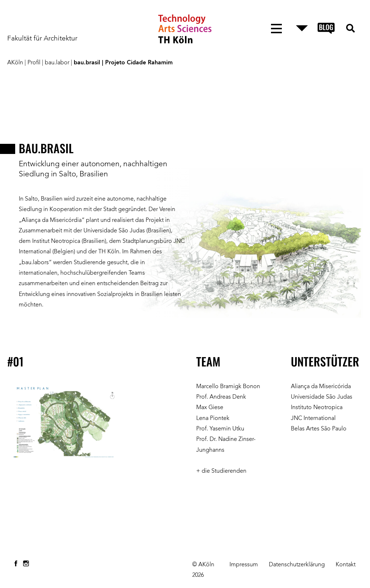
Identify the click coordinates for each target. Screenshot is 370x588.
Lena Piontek (213, 419)
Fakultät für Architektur (42, 39)
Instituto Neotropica (317, 408)
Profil (34, 63)
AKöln (15, 63)
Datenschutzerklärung (297, 565)
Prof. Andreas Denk (221, 397)
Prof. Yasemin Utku (220, 429)
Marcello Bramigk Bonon (228, 387)
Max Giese (210, 408)
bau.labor (57, 63)
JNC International (313, 419)
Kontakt (346, 565)
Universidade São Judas (322, 397)
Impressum (244, 565)
